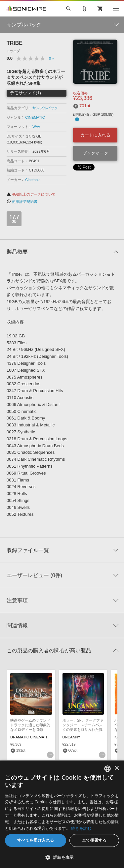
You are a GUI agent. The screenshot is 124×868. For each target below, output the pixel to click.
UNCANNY (71, 737)
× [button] (117, 768)
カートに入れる (95, 135)
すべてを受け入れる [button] (36, 840)
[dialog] (62, 814)
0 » (51, 58)
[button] (62, 857)
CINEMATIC (35, 117)
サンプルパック (45, 108)
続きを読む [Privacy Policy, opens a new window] (81, 828)
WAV (36, 127)
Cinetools (33, 180)
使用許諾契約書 (22, 201)
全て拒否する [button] (94, 840)
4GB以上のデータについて (31, 194)
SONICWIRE (26, 9)
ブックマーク (95, 153)
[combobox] (107, 769)
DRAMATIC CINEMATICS (31, 737)
